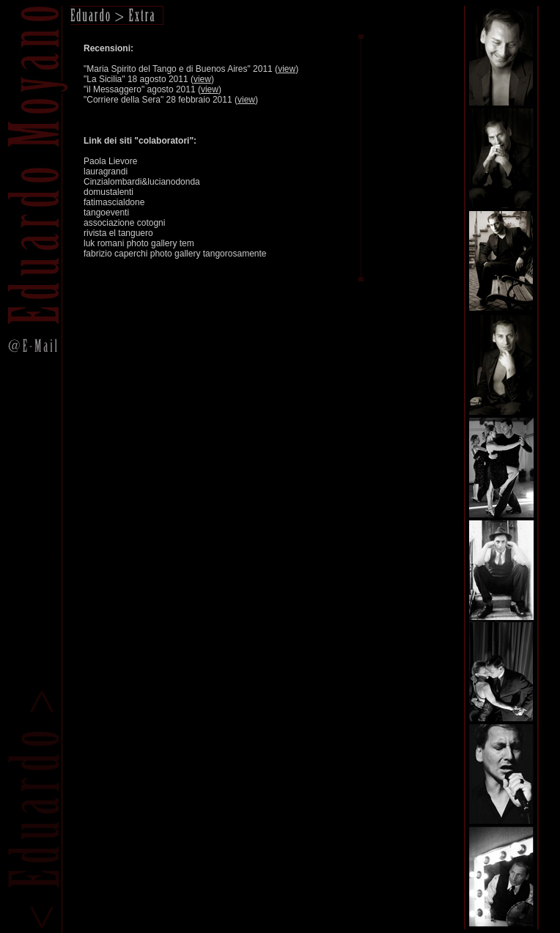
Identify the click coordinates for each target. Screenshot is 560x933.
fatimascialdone (114, 202)
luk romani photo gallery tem (139, 243)
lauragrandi (106, 172)
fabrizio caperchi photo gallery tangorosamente (175, 254)
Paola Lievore (110, 161)
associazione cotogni (124, 223)
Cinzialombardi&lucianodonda (142, 182)
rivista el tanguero (118, 233)
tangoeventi (106, 213)
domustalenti (108, 192)
